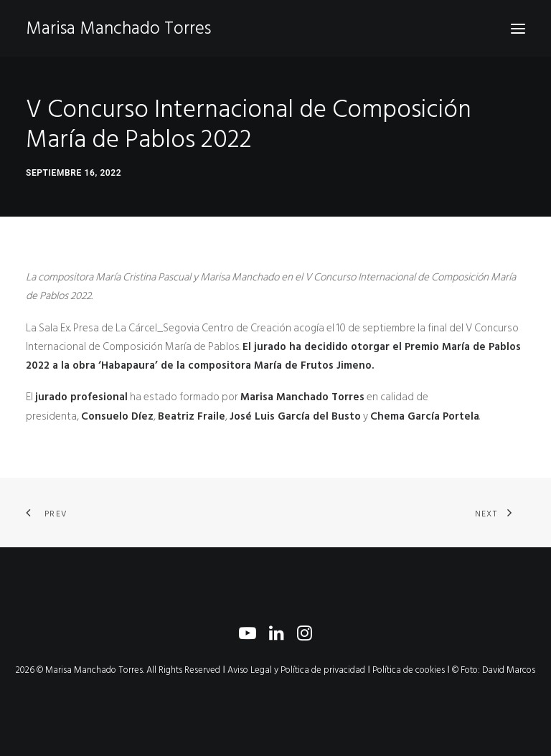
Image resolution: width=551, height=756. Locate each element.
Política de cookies (409, 670)
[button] (518, 28)
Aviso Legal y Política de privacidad (296, 670)
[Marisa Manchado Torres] (118, 28)
